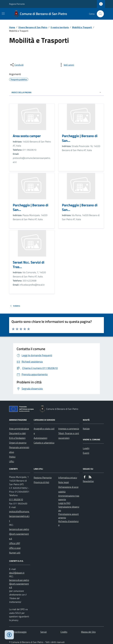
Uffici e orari (15, 548)
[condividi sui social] (17, 65)
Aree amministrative (19, 429)
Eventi (86, 453)
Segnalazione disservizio (69, 509)
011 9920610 (16, 499)
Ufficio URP (15, 543)
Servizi (43, 632)
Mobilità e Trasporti (82, 27)
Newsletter (88, 481)
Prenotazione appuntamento (68, 516)
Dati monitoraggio (18, 632)
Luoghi (86, 448)
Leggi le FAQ (64, 503)
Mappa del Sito (88, 632)
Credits (64, 632)
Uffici (12, 461)
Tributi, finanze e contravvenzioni (69, 436)
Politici (12, 457)
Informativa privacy (68, 478)
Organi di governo (18, 443)
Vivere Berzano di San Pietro (33, 27)
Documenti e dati (17, 433)
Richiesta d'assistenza (68, 523)
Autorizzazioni (40, 438)
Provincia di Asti (41, 482)
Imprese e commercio (69, 429)
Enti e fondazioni (17, 438)
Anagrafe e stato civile (44, 431)
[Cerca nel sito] (99, 14)
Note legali (64, 482)
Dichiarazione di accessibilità (68, 489)
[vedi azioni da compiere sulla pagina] (67, 65)
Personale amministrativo (19, 450)
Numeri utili (15, 553)
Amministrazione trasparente (69, 498)
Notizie (86, 429)
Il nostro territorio (60, 27)
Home (12, 27)
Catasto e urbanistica (44, 443)
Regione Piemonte (17, 4)
